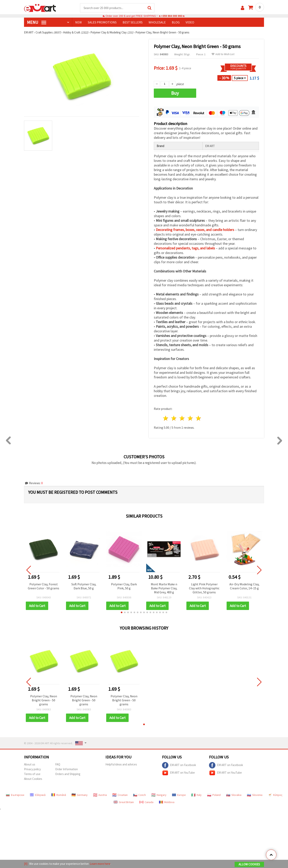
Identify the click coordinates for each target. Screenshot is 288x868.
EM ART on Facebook (179, 765)
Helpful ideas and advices (121, 764)
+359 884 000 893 (172, 16)
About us (30, 764)
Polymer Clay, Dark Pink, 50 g (124, 586)
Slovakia (234, 795)
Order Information (66, 769)
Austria (100, 795)
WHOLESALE (157, 22)
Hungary (159, 795)
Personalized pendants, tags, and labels (185, 248)
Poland (214, 795)
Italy (196, 795)
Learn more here (100, 864)
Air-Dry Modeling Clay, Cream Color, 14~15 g (244, 586)
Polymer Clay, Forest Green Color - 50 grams (43, 586)
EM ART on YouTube (178, 773)
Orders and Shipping (68, 774)
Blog (176, 22)
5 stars (198, 418)
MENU (37, 22)
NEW (78, 22)
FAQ (58, 764)
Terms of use (32, 774)
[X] (26, 864)
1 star (166, 418)
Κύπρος (275, 795)
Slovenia (255, 795)
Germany (80, 795)
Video (190, 22)
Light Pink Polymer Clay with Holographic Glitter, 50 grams (204, 588)
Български (15, 795)
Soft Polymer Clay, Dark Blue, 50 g (84, 586)
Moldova (167, 802)
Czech (139, 795)
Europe (179, 795)
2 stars (174, 418)
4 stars (190, 418)
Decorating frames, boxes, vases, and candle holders (195, 230)
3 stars (182, 418)
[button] (122, 612)
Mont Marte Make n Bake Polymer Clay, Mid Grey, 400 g (164, 588)
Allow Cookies (249, 864)
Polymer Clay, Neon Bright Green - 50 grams (44, 700)
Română (59, 795)
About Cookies (33, 779)
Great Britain (124, 802)
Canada (146, 802)
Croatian (120, 795)
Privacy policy (32, 769)
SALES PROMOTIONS (102, 22)
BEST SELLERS (133, 22)
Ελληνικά (38, 795)
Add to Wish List (223, 54)
